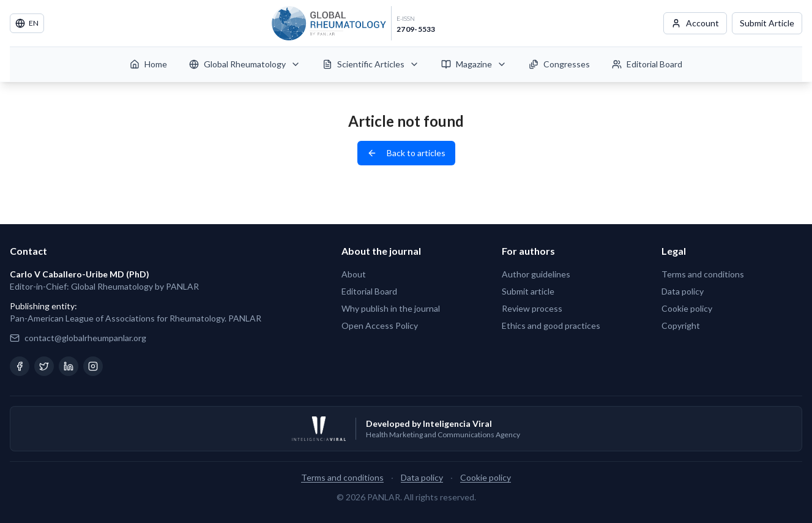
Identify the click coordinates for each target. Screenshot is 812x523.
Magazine (474, 64)
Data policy (683, 291)
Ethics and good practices (551, 325)
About (354, 274)
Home (148, 64)
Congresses (559, 64)
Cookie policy (687, 308)
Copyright (681, 325)
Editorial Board (647, 64)
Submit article (528, 291)
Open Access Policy (380, 325)
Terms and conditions (703, 274)
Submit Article (767, 23)
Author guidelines (536, 274)
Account (695, 23)
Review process (532, 308)
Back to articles (406, 153)
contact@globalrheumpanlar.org (85, 338)
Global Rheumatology (245, 64)
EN (27, 23)
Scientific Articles (371, 64)
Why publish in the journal (391, 308)
